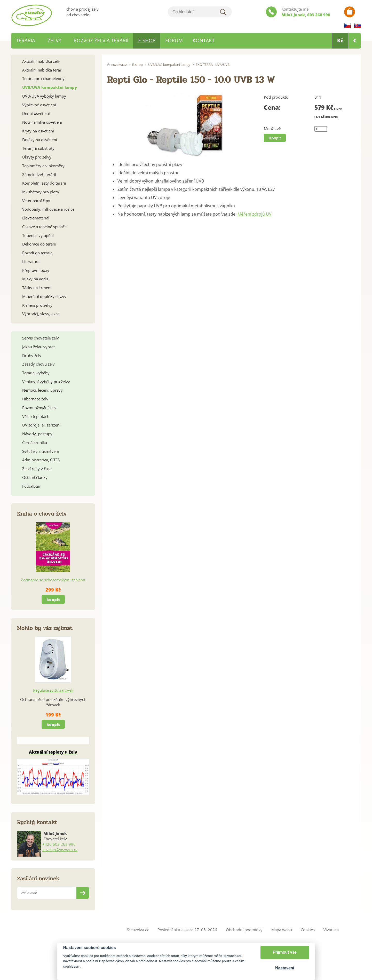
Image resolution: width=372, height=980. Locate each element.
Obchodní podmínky (244, 930)
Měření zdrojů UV (255, 214)
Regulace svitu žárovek (53, 690)
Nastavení (285, 968)
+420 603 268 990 (59, 844)
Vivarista (331, 930)
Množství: (272, 129)
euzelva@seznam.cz (60, 850)
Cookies (308, 930)
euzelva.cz (119, 65)
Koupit (275, 138)
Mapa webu (282, 930)
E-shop (137, 65)
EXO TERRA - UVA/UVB (213, 65)
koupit (53, 599)
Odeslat (83, 893)
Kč (340, 41)
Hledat (223, 12)
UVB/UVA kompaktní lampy (169, 65)
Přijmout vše (285, 952)
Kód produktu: (277, 97)
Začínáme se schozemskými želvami (53, 580)
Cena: (272, 108)
